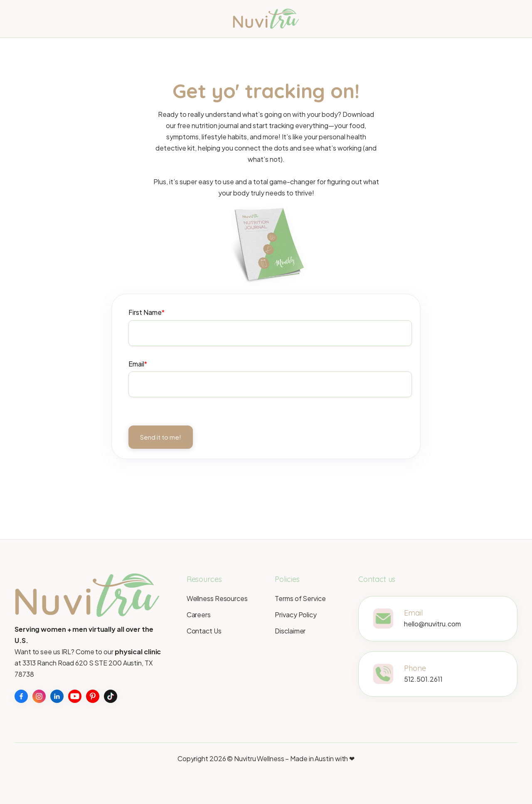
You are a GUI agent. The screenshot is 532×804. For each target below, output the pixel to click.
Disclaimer (290, 631)
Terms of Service (300, 598)
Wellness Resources (217, 598)
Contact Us (204, 631)
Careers (199, 615)
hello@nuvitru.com (432, 625)
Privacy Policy (296, 615)
